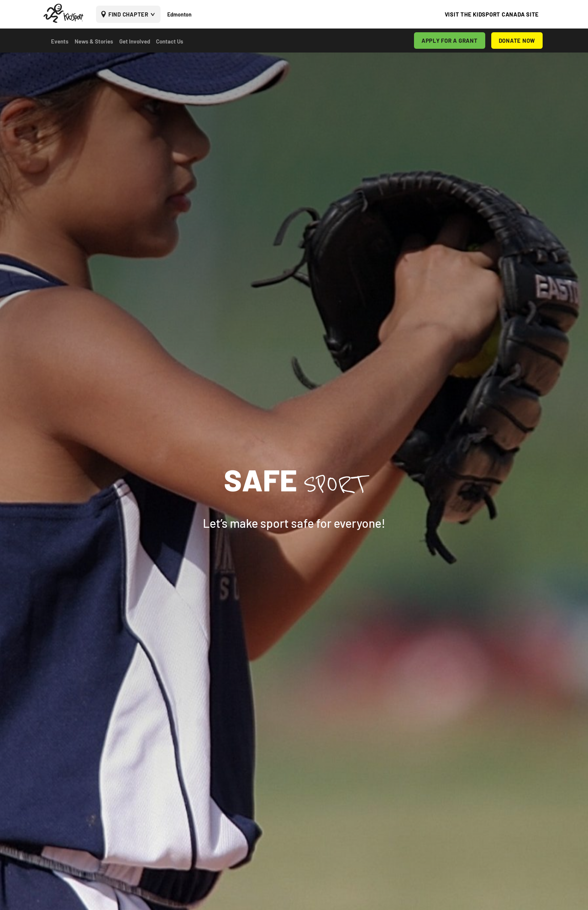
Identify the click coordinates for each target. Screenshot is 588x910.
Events (60, 41)
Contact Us (170, 41)
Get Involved (135, 41)
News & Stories (94, 41)
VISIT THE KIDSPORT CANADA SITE (492, 14)
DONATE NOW (517, 41)
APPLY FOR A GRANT (450, 41)
